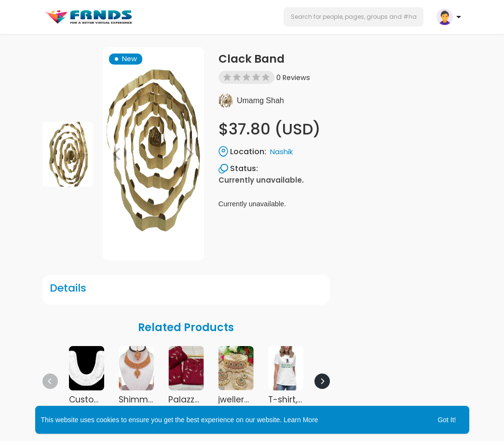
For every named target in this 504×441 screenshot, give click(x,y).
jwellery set (241, 400)
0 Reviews (293, 78)
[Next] (322, 381)
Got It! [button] (447, 420)
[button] (354, 17)
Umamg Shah (260, 100)
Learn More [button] (301, 420)
